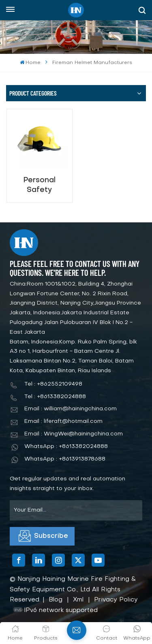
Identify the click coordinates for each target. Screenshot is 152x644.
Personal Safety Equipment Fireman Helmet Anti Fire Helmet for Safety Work (39, 185)
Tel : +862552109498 (53, 384)
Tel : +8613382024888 (55, 397)
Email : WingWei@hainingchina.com (74, 434)
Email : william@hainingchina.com (71, 409)
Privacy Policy (116, 600)
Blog (56, 600)
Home (30, 63)
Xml (78, 600)
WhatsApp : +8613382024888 (66, 447)
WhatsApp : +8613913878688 (65, 459)
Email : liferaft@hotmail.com (63, 421)
